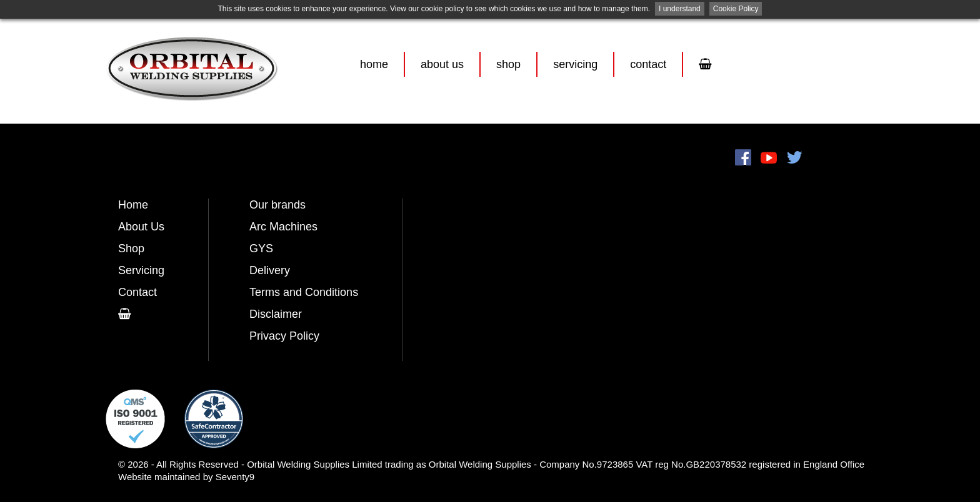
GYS (261, 249)
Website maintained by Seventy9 (186, 477)
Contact (648, 64)
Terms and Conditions (304, 292)
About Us (442, 64)
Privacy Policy (284, 336)
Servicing (575, 64)
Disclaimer (276, 314)
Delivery (270, 270)
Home (374, 64)
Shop (508, 64)
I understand (680, 9)
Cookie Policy (736, 9)
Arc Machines (283, 227)
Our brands (277, 205)
